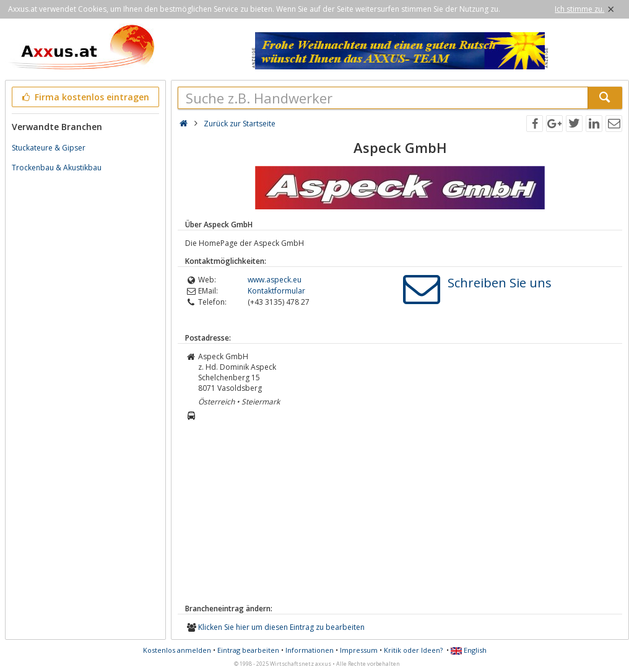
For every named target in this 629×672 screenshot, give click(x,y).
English (469, 650)
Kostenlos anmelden (177, 650)
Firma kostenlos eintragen (85, 97)
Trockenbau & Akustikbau (57, 168)
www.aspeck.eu (275, 280)
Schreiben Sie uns (500, 283)
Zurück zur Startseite (240, 124)
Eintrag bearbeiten (248, 650)
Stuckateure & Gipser (49, 148)
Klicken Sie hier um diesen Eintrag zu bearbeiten (281, 627)
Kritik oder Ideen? (413, 650)
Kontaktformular (276, 291)
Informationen (310, 650)
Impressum (359, 650)
